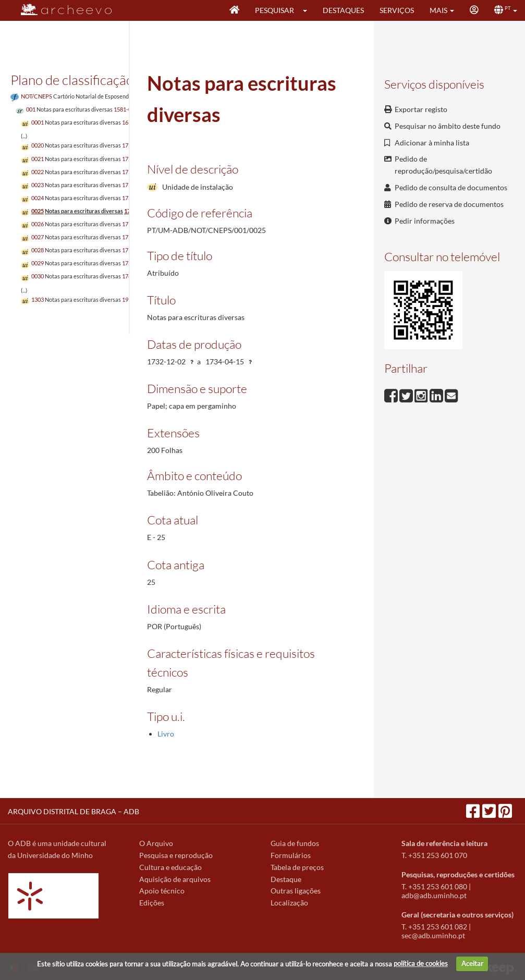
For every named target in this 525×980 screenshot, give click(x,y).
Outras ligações (296, 891)
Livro (166, 734)
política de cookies (421, 963)
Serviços (397, 10)
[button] (308, 10)
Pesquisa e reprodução (176, 855)
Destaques (343, 10)
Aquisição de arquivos (175, 879)
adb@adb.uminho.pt (434, 895)
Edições (152, 903)
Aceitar (472, 963)
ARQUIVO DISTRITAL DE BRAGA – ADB (74, 811)
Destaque (286, 879)
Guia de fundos (295, 843)
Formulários (291, 855)
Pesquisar (274, 10)
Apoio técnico (162, 891)
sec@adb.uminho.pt (433, 935)
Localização (289, 903)
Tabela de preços (297, 867)
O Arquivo (156, 843)
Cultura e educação (170, 867)
